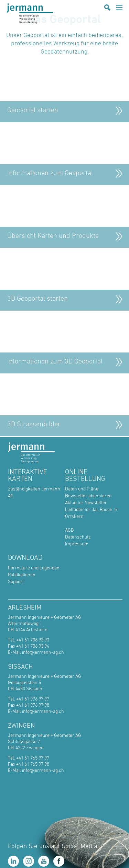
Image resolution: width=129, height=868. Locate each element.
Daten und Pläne (82, 489)
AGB (69, 530)
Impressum (77, 543)
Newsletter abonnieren (88, 495)
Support (16, 581)
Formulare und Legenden (34, 568)
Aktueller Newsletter (86, 502)
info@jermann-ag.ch (43, 652)
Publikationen (22, 574)
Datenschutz (78, 537)
